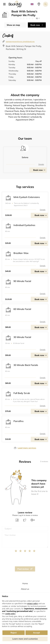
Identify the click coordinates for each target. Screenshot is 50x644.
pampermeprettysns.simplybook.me (20, 42)
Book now (35, 25)
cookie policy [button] (10, 614)
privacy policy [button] (33, 604)
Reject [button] (14, 633)
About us (25, 589)
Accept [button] (36, 633)
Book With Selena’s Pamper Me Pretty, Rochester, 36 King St (24, 48)
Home (25, 583)
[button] (5, 4)
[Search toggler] (46, 4)
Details (41, 164)
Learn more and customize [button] (25, 639)
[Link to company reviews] (27, 18)
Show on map (13, 25)
